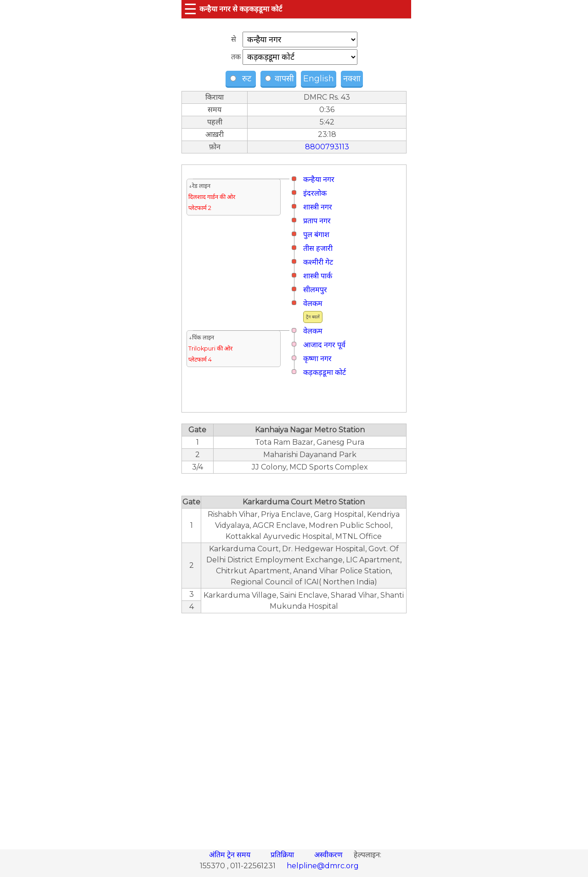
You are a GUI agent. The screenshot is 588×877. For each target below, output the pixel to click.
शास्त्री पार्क (318, 276)
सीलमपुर (315, 290)
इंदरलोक (315, 193)
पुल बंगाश (316, 235)
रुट (242, 79)
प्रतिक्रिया (283, 855)
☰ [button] (190, 9)
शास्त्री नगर (318, 207)
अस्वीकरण (329, 855)
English (319, 79)
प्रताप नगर (317, 221)
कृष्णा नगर (317, 359)
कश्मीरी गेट (318, 262)
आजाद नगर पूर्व (324, 345)
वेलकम (313, 303)
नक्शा (352, 79)
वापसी (280, 79)
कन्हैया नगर (319, 179)
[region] (294, 726)
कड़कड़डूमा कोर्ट (325, 372)
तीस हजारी (318, 248)
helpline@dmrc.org (323, 866)
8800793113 (327, 147)
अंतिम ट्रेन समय (231, 855)
